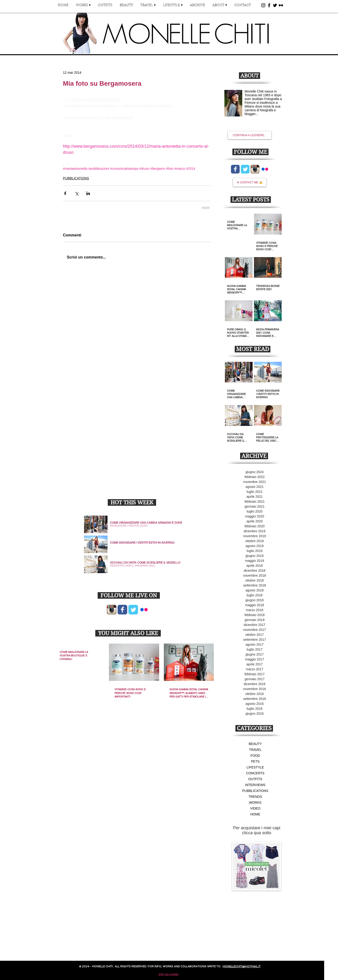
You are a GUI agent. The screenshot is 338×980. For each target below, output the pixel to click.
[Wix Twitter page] (133, 610)
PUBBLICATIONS (76, 178)
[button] (83, 7)
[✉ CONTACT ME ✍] (250, 182)
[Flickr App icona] (144, 610)
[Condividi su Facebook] (65, 193)
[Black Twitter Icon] (275, 5)
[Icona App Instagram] (112, 610)
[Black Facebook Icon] (269, 5)
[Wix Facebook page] (122, 610)
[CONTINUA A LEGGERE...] (250, 135)
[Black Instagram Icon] (263, 5)
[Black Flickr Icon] (281, 5)
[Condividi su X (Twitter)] (77, 193)
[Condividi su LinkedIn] (88, 193)
